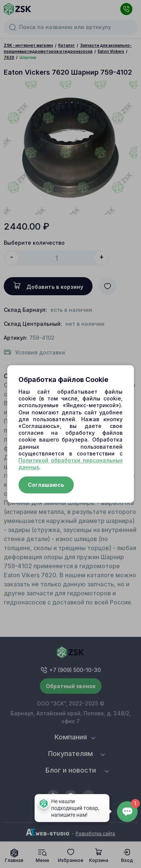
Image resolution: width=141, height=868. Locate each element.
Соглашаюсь (46, 485)
